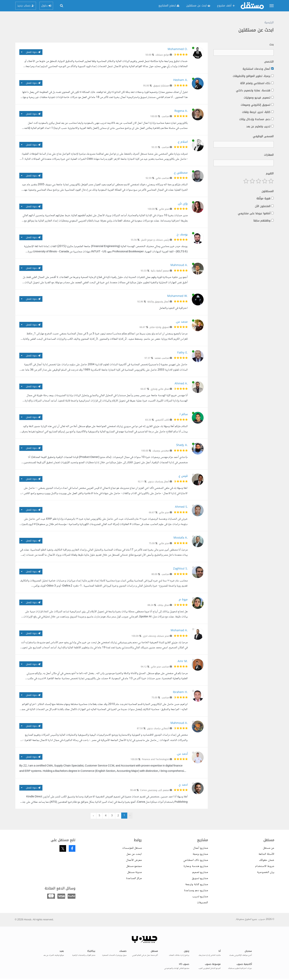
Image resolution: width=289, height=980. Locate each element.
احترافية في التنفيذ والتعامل (173, 308)
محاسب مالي (162, 178)
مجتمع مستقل (134, 866)
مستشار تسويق (161, 86)
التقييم (270, 174)
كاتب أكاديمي (162, 420)
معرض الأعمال (134, 860)
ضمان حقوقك (267, 860)
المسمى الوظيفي (263, 136)
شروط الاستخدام (265, 866)
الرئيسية (269, 22)
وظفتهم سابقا (262, 221)
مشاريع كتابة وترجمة (197, 884)
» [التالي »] (93, 816)
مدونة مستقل (134, 872)
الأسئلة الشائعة (266, 854)
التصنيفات (202, 902)
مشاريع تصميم (200, 872)
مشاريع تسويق (200, 878)
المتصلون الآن (263, 206)
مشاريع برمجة (200, 854)
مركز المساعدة (134, 878)
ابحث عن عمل (134, 854)
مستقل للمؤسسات (132, 848)
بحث (271, 45)
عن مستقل (269, 848)
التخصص (269, 62)
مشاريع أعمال (200, 848)
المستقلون (268, 191)
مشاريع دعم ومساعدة (196, 890)
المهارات (269, 155)
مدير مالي (164, 209)
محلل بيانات (163, 605)
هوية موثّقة (263, 199)
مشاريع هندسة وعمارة (196, 866)
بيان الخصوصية (266, 872)
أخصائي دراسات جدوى (158, 728)
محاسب (165, 116)
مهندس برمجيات (161, 451)
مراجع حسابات (162, 55)
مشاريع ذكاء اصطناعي (196, 860)
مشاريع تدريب (200, 896)
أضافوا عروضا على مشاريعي (254, 214)
